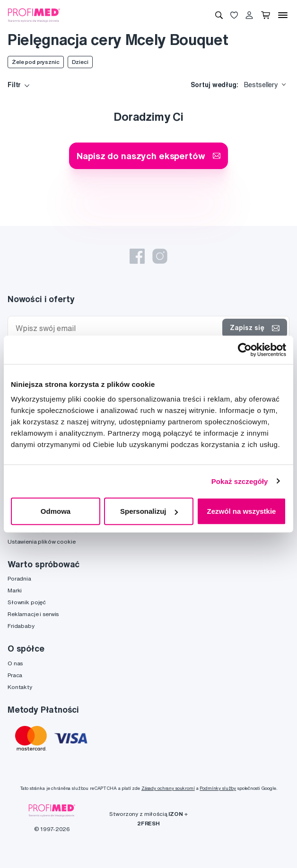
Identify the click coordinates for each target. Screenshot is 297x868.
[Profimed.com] (34, 15)
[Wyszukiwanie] (219, 15)
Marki (15, 590)
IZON (175, 814)
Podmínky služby (218, 788)
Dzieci (80, 62)
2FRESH (148, 823)
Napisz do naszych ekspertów (148, 156)
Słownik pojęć (27, 602)
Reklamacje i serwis (33, 614)
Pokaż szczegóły (240, 481)
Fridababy (21, 626)
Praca (15, 675)
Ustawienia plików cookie (42, 541)
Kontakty (20, 687)
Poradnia (19, 578)
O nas (15, 663)
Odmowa (56, 511)
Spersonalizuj (149, 511)
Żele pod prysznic (36, 62)
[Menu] (283, 15)
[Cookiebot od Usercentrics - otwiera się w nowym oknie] (245, 349)
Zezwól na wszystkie (242, 511)
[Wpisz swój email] (117, 328)
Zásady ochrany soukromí (168, 788)
